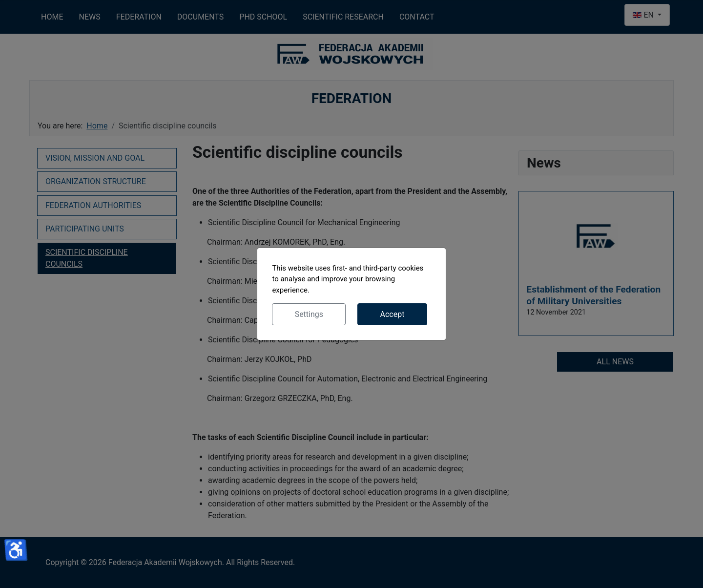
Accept (392, 314)
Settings (309, 314)
